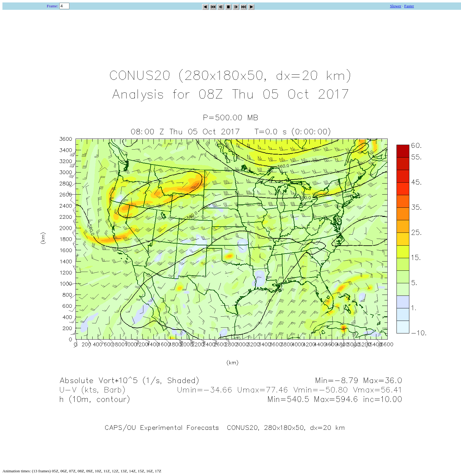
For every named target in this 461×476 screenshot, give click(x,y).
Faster (409, 6)
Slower (396, 6)
